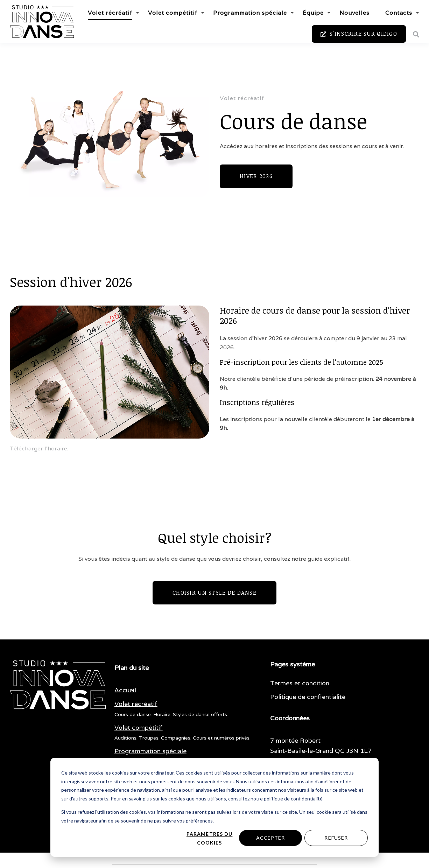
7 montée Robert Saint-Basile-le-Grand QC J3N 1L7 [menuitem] (321, 745)
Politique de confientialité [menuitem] (308, 697)
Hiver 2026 (256, 176)
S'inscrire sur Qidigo (359, 34)
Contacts (399, 13)
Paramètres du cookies (210, 838)
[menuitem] (125, 690)
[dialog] (215, 807)
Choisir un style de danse (215, 593)
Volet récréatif (110, 13)
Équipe (313, 13)
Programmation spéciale (250, 13)
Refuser (336, 838)
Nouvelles (354, 13)
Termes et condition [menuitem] (300, 683)
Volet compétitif (173, 13)
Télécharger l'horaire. (39, 449)
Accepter (271, 838)
